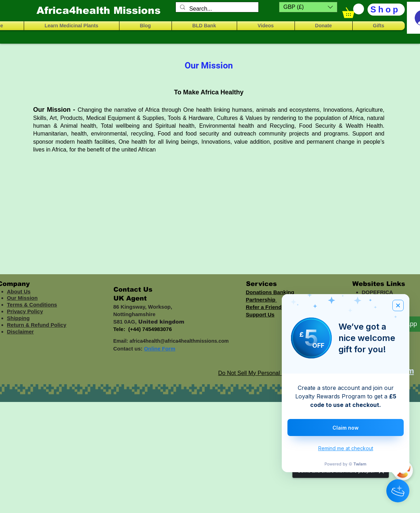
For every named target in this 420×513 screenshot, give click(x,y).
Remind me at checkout (346, 448)
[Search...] (216, 9)
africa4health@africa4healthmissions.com (179, 341)
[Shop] (386, 10)
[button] (308, 7)
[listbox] (308, 7)
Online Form (159, 349)
